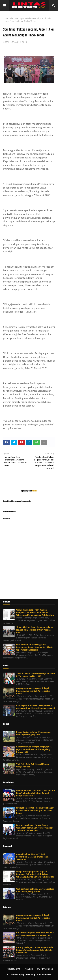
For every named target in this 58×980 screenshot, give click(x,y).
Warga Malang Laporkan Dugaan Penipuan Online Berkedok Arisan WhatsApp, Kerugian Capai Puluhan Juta (35, 613)
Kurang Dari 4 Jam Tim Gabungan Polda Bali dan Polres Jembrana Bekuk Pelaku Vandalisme (34, 950)
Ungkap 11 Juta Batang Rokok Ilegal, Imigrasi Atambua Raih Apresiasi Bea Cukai (33, 691)
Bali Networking (45, 969)
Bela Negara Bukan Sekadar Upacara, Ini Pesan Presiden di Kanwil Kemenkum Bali (35, 707)
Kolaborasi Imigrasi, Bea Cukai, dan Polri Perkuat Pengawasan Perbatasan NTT (35, 934)
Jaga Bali (29, 969)
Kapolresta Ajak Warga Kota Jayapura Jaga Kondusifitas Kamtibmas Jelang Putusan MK (34, 749)
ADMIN (7, 42)
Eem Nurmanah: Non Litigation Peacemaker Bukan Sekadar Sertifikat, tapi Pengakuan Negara (34, 647)
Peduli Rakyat (13, 969)
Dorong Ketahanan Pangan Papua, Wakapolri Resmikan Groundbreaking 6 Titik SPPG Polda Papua (35, 828)
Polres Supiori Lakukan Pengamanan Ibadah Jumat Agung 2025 (33, 733)
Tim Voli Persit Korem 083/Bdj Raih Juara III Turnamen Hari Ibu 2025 (35, 675)
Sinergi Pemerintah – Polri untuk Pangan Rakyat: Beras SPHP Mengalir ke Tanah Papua (35, 811)
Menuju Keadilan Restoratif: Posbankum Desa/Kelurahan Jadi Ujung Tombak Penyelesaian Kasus (35, 793)
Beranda (9, 19)
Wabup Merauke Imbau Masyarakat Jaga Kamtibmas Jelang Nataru (35, 890)
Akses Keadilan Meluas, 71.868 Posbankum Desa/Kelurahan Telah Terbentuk (32, 857)
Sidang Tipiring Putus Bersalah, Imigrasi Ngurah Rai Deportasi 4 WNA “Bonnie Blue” (35, 630)
